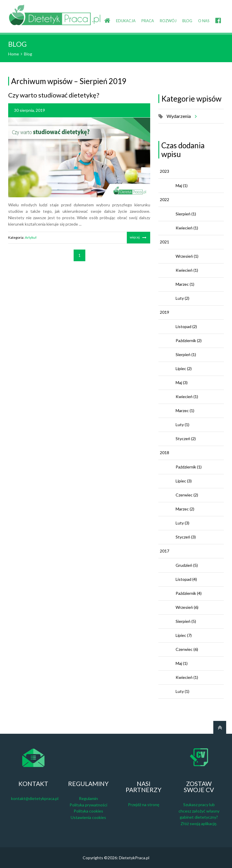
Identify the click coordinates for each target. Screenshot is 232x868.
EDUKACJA (126, 21)
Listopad (186, 326)
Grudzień (187, 565)
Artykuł (31, 237)
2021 (165, 242)
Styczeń (186, 439)
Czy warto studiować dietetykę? (54, 95)
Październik (189, 340)
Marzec (185, 284)
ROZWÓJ (168, 21)
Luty (182, 298)
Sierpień (186, 214)
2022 (165, 199)
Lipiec (184, 368)
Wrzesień (187, 256)
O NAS (204, 21)
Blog (28, 54)
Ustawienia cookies (88, 817)
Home (14, 54)
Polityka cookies (88, 811)
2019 (165, 312)
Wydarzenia (181, 116)
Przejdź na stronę (144, 805)
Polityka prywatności (88, 805)
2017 (165, 551)
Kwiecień (187, 228)
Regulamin (88, 798)
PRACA (148, 21)
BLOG (187, 21)
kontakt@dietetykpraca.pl (35, 798)
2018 (165, 453)
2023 (165, 171)
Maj (182, 185)
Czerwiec (187, 495)
